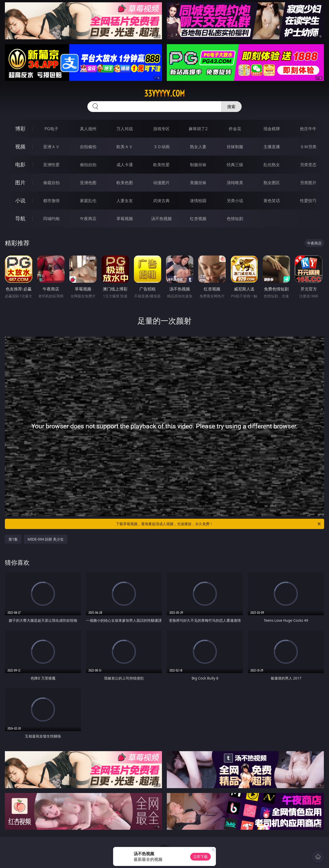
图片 (20, 182)
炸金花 (235, 129)
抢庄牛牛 (308, 129)
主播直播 (272, 147)
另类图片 (308, 183)
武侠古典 (161, 201)
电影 (20, 164)
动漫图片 (161, 183)
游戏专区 (161, 129)
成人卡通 (125, 165)
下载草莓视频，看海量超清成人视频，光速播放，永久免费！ (219, 524)
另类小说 (235, 201)
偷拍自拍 (88, 165)
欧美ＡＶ (125, 147)
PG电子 (51, 129)
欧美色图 (125, 183)
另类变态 (308, 165)
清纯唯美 (235, 183)
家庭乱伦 (88, 201)
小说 (20, 200)
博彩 (20, 129)
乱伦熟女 (272, 165)
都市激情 (51, 201)
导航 (20, 218)
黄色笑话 (272, 201)
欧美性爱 (161, 165)
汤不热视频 (161, 219)
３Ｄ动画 (161, 147)
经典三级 (235, 165)
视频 (20, 147)
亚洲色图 (88, 183)
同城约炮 (51, 219)
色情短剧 (235, 219)
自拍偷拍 (88, 147)
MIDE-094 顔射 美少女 (46, 539)
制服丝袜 (198, 165)
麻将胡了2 (198, 129)
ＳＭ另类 (308, 147)
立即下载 (200, 857)
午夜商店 (88, 219)
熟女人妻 (198, 147)
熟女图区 (272, 183)
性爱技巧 (308, 201)
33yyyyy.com (164, 93)
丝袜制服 (235, 147)
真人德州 (88, 129)
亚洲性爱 (51, 165)
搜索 (231, 107)
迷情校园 (198, 201)
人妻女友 (125, 201)
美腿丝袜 (198, 183)
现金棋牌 (272, 129)
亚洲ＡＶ (51, 147)
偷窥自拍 (51, 183)
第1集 (13, 539)
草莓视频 (125, 219)
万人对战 (125, 129)
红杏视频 (198, 219)
